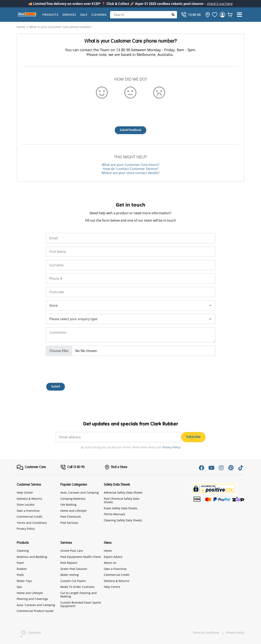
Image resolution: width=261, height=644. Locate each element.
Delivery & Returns (29, 499)
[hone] (207, 15)
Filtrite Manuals (114, 514)
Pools (20, 575)
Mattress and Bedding (32, 557)
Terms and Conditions (32, 523)
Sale (84, 15)
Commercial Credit (29, 517)
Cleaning (99, 15)
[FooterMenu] (31, 467)
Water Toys (24, 581)
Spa (19, 587)
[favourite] (215, 15)
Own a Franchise (28, 511)
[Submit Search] (173, 15)
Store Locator (26, 505)
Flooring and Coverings (32, 599)
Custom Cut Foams (73, 581)
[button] (239, 15)
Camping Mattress (73, 499)
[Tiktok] (241, 468)
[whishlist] (230, 15)
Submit (56, 387)
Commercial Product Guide (35, 611)
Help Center (25, 492)
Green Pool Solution (74, 569)
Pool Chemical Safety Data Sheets (122, 500)
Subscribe (193, 437)
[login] (222, 15)
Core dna (29, 633)
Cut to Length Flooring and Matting (79, 595)
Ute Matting (68, 505)
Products (50, 15)
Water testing (70, 575)
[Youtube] (211, 468)
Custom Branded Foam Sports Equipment (81, 604)
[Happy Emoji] (102, 92)
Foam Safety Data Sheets (121, 508)
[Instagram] (221, 468)
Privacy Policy (171, 447)
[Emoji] (130, 92)
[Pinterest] (231, 468)
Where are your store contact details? (130, 173)
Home (108, 551)
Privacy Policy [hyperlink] (235, 633)
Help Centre (112, 587)
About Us (110, 563)
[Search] (144, 15)
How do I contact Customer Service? (131, 169)
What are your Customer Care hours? (130, 165)
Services (69, 15)
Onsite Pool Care (72, 551)
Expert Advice (113, 557)
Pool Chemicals (71, 517)
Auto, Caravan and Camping (80, 492)
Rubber (22, 569)
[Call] (191, 15)
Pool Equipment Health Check (81, 557)
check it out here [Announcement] (220, 4)
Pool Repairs (69, 563)
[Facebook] (201, 468)
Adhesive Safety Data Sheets (123, 492)
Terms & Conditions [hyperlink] (206, 633)
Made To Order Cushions (77, 587)
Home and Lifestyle (73, 511)
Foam (20, 563)
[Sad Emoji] (159, 92)
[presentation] (130, 110)
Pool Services (69, 523)
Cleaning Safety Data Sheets (123, 520)
